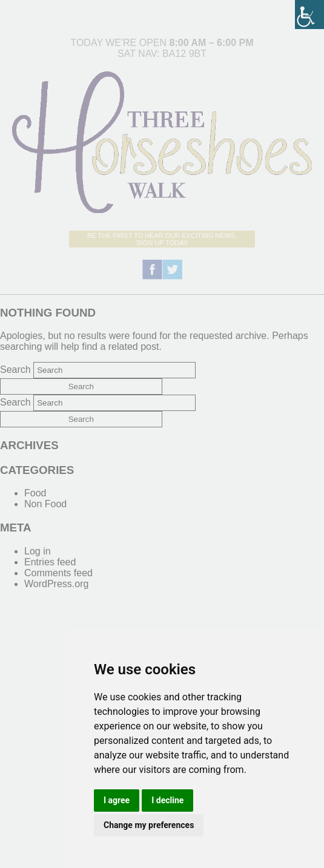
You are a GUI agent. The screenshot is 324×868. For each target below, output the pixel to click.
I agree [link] (117, 800)
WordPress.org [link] (56, 584)
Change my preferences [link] (149, 825)
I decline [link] (167, 800)
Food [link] (35, 493)
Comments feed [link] (58, 573)
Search (15, 370)
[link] (309, 15)
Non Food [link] (45, 504)
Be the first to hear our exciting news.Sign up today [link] (162, 239)
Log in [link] (38, 551)
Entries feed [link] (50, 562)
